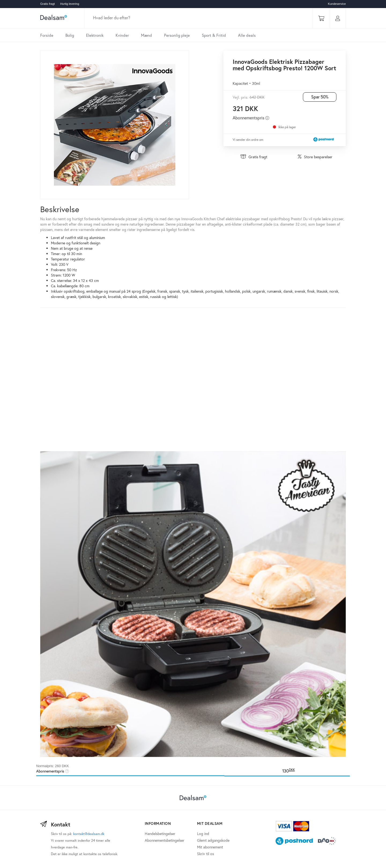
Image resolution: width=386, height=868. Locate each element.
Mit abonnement (210, 847)
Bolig (70, 35)
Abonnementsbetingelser (165, 840)
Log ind (203, 834)
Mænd (146, 35)
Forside (47, 35)
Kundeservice (337, 4)
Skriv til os (205, 854)
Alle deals (247, 35)
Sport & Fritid (214, 35)
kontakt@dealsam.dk (89, 834)
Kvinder (122, 35)
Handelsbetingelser (160, 834)
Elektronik (95, 35)
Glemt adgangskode (213, 840)
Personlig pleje (177, 35)
